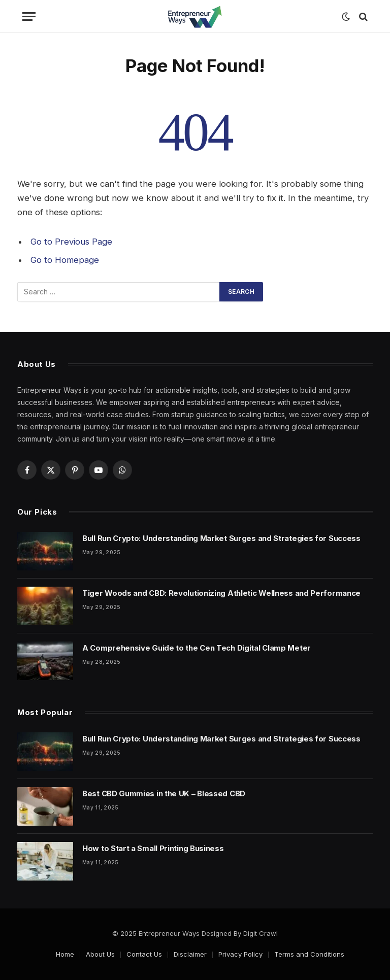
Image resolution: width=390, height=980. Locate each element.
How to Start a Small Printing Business (153, 848)
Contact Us (144, 954)
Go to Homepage (65, 260)
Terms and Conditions (309, 954)
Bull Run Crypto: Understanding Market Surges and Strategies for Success (221, 538)
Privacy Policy (240, 954)
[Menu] (29, 16)
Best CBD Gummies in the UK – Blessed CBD (164, 793)
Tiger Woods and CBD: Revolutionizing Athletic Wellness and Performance (221, 593)
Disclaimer (190, 954)
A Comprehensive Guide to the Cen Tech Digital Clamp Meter (197, 648)
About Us (100, 954)
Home (65, 954)
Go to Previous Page (71, 242)
